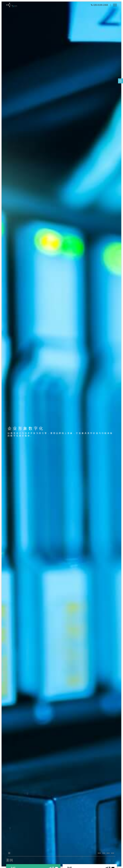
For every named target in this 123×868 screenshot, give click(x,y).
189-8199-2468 (101, 5)
